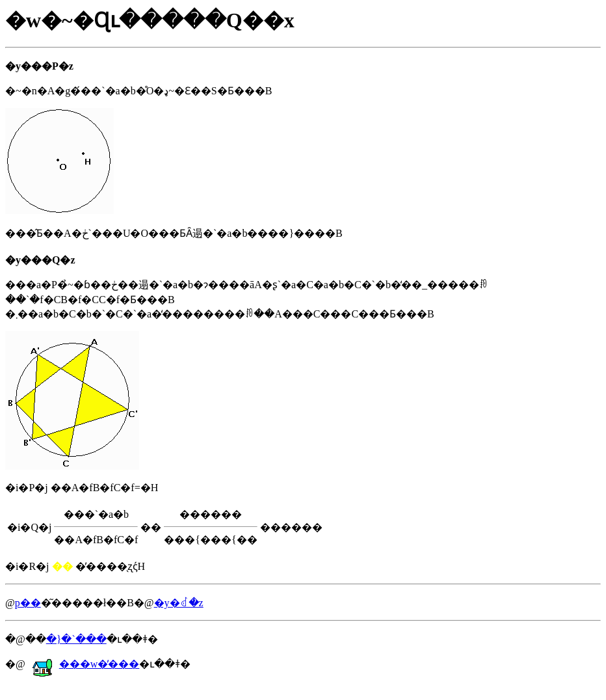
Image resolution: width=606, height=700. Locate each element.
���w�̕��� (86, 664)
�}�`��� (76, 639)
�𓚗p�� (28, 603)
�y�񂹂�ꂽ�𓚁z (179, 603)
